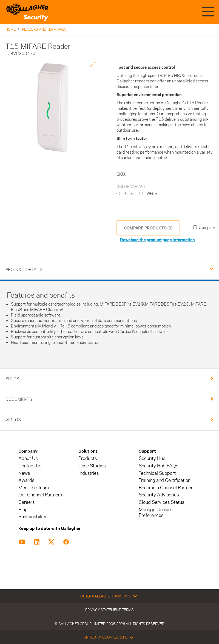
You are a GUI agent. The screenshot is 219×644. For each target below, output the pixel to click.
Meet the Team (34, 488)
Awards (26, 480)
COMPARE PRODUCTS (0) (148, 228)
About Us (28, 458)
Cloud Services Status (161, 502)
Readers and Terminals (44, 29)
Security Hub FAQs (158, 466)
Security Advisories (159, 495)
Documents (19, 399)
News (24, 473)
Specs (12, 379)
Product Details (24, 270)
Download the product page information (157, 240)
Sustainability (32, 517)
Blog (23, 510)
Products (88, 458)
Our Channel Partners (40, 495)
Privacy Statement (103, 610)
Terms (128, 610)
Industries (89, 473)
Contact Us (30, 466)
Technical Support (157, 473)
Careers (26, 502)
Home (11, 29)
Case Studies (92, 466)
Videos (13, 420)
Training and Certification (165, 480)
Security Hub (152, 458)
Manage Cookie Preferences (155, 513)
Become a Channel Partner (166, 488)
